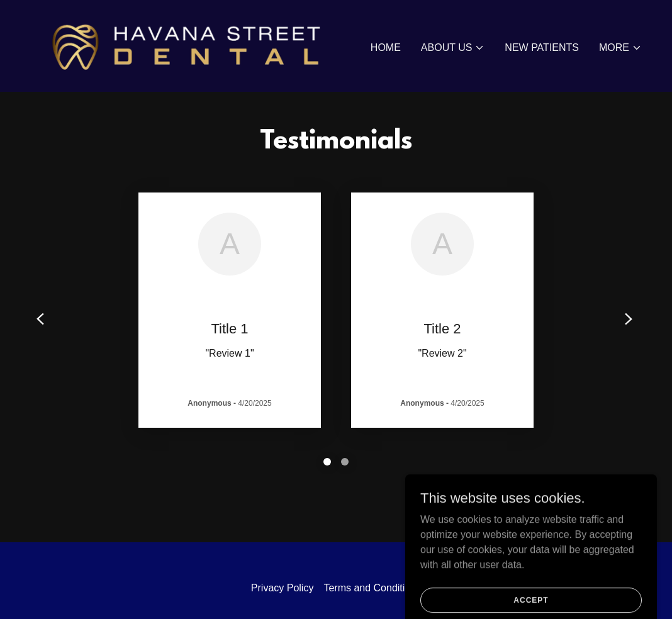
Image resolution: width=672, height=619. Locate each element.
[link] (178, 45)
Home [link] (386, 47)
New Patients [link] (542, 47)
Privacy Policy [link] (283, 588)
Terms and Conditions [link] (372, 588)
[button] (453, 48)
